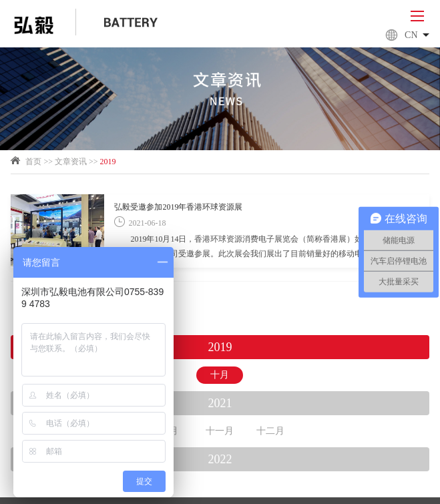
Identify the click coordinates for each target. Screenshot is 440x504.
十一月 (220, 431)
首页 (33, 162)
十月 (220, 375)
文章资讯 (71, 162)
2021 (220, 403)
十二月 (270, 431)
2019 (108, 162)
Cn (407, 35)
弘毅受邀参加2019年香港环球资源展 (178, 207)
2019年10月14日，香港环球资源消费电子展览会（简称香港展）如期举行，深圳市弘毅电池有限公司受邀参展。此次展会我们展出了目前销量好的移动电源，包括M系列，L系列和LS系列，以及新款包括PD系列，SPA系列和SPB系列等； (266, 248)
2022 (220, 459)
